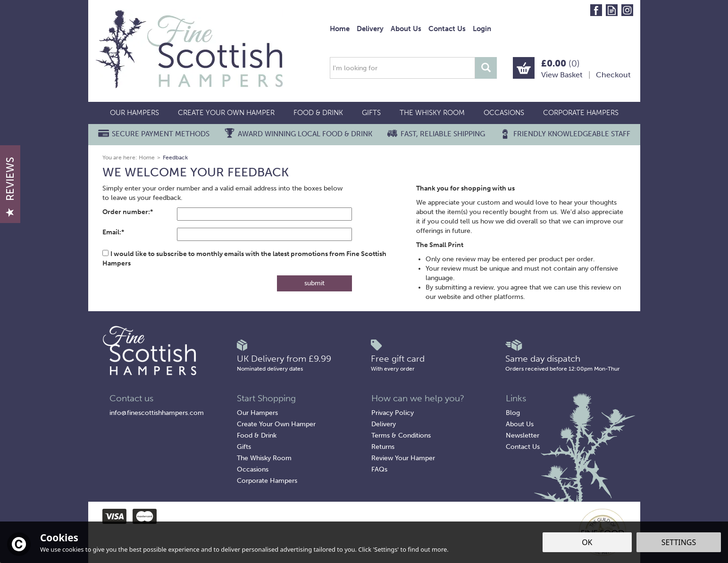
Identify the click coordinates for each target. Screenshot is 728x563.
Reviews (10, 187)
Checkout (613, 75)
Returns (383, 447)
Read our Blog (612, 10)
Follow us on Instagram (627, 10)
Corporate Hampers (267, 481)
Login (482, 29)
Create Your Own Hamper (276, 424)
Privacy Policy (393, 413)
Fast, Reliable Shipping (443, 134)
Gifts (244, 447)
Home (340, 29)
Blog (513, 413)
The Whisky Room (264, 458)
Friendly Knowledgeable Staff (572, 134)
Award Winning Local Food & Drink (305, 134)
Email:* (113, 232)
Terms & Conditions (401, 435)
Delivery (384, 424)
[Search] (402, 68)
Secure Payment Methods (161, 134)
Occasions (253, 469)
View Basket (562, 75)
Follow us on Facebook (596, 10)
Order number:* (128, 212)
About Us (520, 424)
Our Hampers (257, 413)
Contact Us (523, 447)
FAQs (379, 469)
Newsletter (523, 435)
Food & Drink (257, 435)
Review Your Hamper (403, 458)
